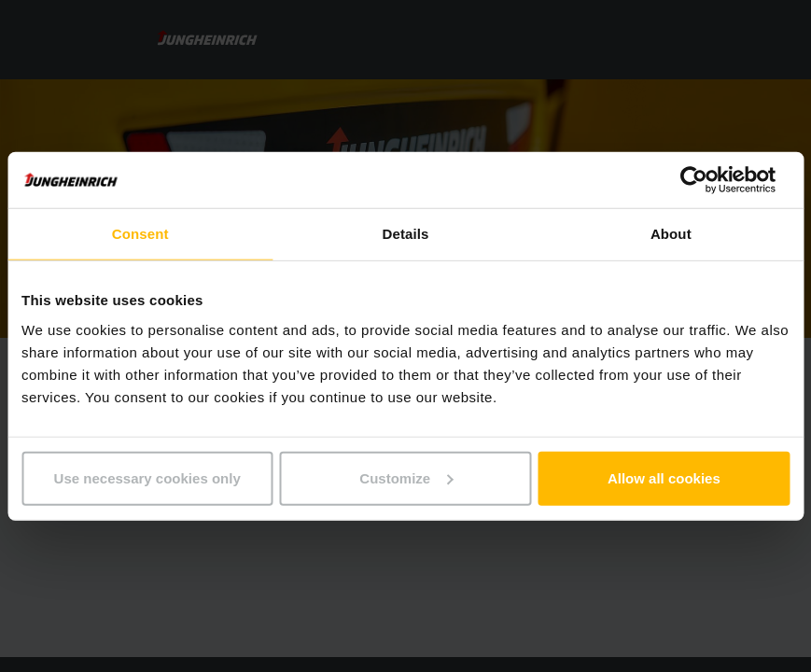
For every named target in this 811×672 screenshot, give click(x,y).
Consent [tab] (140, 234)
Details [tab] (406, 234)
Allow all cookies (664, 477)
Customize (406, 477)
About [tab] (671, 234)
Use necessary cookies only (147, 477)
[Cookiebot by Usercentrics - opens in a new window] (708, 180)
